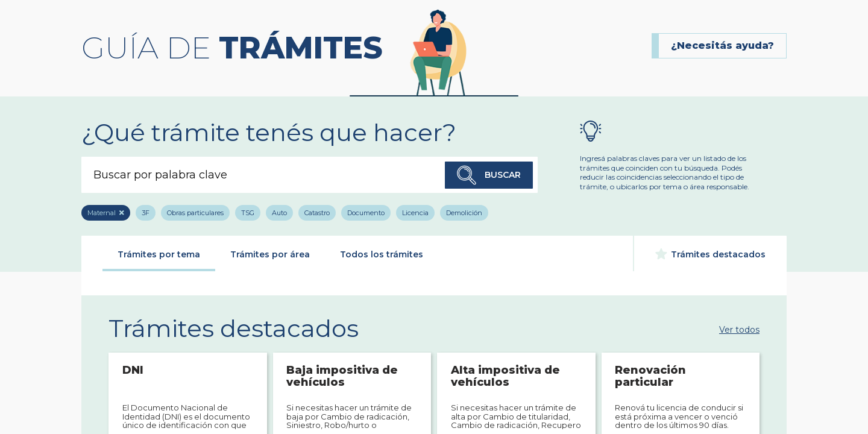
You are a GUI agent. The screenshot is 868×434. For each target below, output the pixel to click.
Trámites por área (270, 254)
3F (146, 213)
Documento (366, 213)
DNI (133, 371)
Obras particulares (195, 213)
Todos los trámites (382, 254)
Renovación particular (650, 377)
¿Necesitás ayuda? (722, 46)
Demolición (464, 213)
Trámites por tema (159, 254)
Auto (279, 213)
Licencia (415, 213)
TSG (248, 213)
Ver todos (739, 329)
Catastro (317, 213)
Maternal (102, 213)
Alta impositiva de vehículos (505, 377)
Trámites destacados (711, 254)
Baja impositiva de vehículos (342, 377)
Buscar (489, 175)
